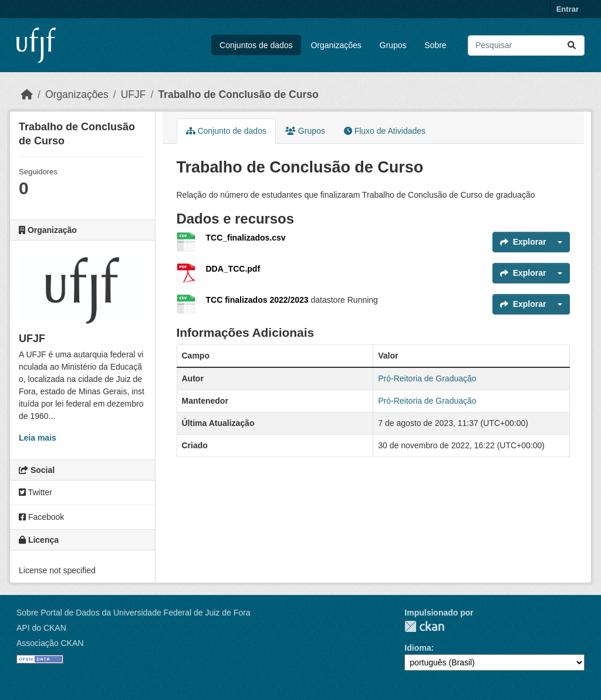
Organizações (336, 45)
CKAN (424, 626)
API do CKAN (41, 628)
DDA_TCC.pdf (233, 269)
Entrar (568, 9)
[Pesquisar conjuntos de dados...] (526, 45)
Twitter (36, 492)
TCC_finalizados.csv (246, 238)
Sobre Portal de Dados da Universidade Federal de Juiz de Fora (133, 613)
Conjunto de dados (226, 131)
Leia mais (38, 438)
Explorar (523, 242)
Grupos (393, 45)
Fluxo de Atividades (385, 131)
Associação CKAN (50, 643)
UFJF (134, 94)
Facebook (41, 517)
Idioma (418, 648)
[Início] (27, 94)
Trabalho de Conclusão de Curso (238, 94)
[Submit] (572, 45)
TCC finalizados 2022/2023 (259, 300)
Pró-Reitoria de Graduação (427, 378)
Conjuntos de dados (256, 45)
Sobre (435, 45)
